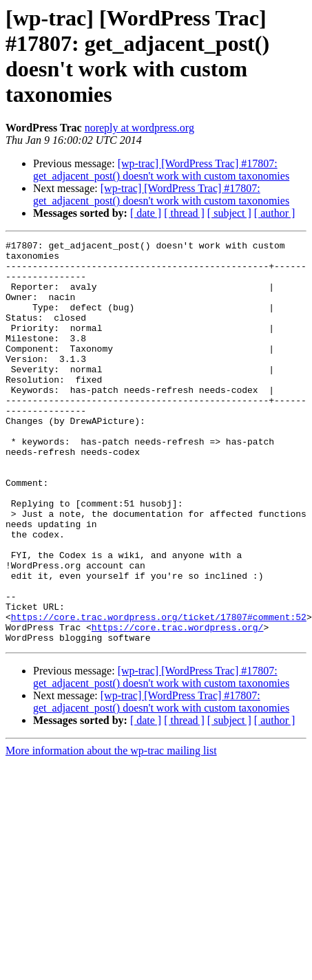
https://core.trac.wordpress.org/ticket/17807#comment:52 (159, 693)
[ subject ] (229, 213)
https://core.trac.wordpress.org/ (178, 705)
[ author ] (275, 213)
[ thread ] (184, 213)
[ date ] (146, 213)
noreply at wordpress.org (139, 128)
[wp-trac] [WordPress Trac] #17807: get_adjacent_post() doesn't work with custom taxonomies (161, 170)
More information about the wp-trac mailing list (111, 831)
